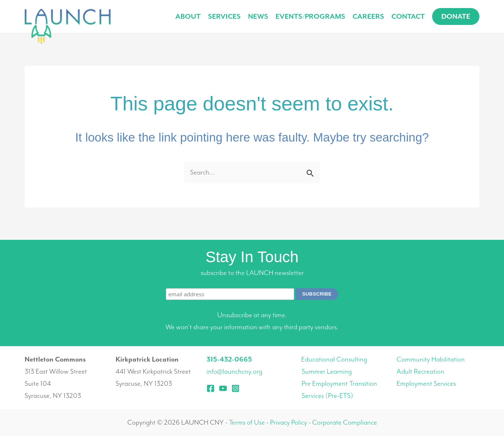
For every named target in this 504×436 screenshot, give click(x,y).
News (258, 17)
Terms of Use (247, 422)
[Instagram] (235, 388)
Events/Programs (310, 17)
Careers (368, 17)
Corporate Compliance (345, 422)
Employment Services (426, 384)
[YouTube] (223, 388)
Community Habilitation (431, 359)
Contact (408, 17)
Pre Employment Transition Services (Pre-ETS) (339, 390)
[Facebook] (211, 388)
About (188, 17)
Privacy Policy (288, 422)
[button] (456, 17)
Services (224, 17)
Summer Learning (327, 371)
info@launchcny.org (234, 371)
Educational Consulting (334, 359)
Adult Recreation (420, 371)
